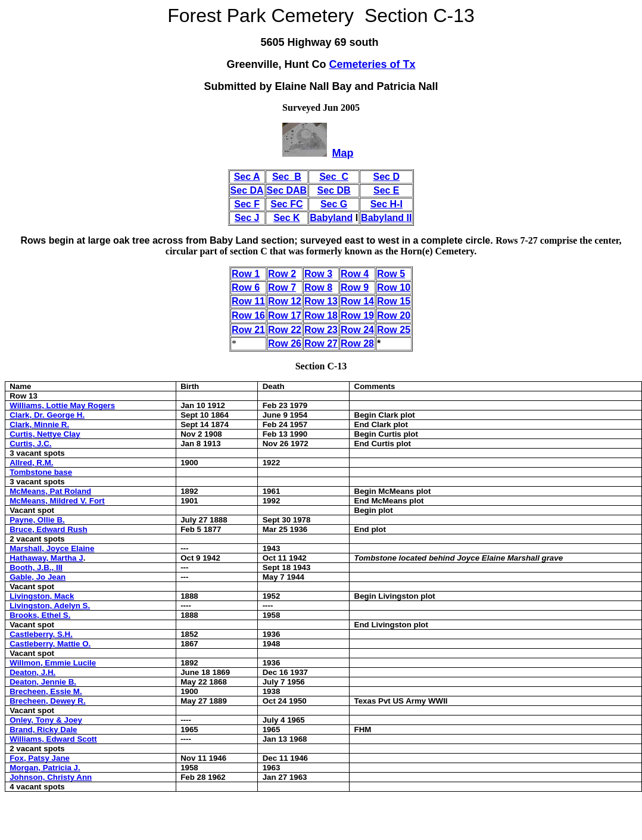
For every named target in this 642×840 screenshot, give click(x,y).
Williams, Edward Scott (53, 739)
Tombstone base (41, 472)
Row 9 (355, 287)
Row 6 (246, 287)
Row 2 (282, 274)
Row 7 (282, 287)
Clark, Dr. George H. (47, 415)
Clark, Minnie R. (39, 424)
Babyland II (386, 218)
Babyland (331, 218)
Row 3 (318, 274)
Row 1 (246, 274)
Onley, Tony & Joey (46, 720)
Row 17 (285, 315)
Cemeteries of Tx (372, 64)
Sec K (286, 218)
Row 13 (321, 301)
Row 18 (321, 315)
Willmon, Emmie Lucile (53, 663)
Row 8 (318, 287)
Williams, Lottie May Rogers (62, 405)
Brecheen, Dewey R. (47, 701)
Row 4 (355, 274)
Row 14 (357, 301)
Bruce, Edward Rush (48, 529)
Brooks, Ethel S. (40, 615)
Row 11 (248, 301)
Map (342, 153)
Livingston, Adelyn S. (50, 606)
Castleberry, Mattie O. (50, 644)
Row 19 (357, 315)
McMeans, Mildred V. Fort (57, 501)
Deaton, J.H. (32, 672)
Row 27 (321, 343)
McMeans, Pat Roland (50, 491)
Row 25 (394, 330)
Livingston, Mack (42, 596)
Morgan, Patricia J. (45, 768)
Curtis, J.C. (30, 444)
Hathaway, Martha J (46, 558)
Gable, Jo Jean (38, 577)
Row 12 (285, 301)
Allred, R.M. (31, 463)
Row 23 (321, 330)
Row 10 (394, 287)
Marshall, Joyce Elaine (52, 548)
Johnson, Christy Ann (51, 777)
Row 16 (248, 315)
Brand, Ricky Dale (43, 729)
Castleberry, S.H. (41, 634)
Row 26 (285, 343)
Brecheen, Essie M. (46, 691)
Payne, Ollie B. (37, 520)
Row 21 (248, 330)
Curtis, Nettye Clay (45, 434)
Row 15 (394, 301)
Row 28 (357, 343)
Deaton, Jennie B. (43, 682)
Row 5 (391, 274)
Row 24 (357, 330)
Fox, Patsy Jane (40, 758)
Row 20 (394, 315)
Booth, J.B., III (36, 567)
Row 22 (285, 330)
